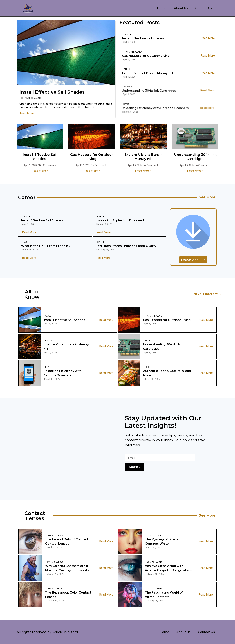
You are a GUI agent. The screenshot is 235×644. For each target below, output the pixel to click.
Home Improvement (130, 52)
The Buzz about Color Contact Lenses (68, 595)
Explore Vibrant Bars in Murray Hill (139, 73)
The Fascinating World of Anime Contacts (164, 595)
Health (49, 367)
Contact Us (204, 8)
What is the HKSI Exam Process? (46, 246)
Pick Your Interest (206, 294)
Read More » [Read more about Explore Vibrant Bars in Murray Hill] (143, 171)
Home (162, 8)
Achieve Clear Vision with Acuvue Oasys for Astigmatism (168, 568)
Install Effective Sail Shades (52, 92)
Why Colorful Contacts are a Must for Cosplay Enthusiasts (67, 568)
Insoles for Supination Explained (120, 220)
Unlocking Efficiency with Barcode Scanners (62, 373)
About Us (181, 8)
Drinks (119, 69)
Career (127, 34)
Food (148, 367)
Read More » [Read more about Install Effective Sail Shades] (40, 171)
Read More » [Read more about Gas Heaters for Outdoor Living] (92, 171)
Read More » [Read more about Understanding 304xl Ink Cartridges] (195, 171)
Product (149, 340)
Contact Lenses (55, 535)
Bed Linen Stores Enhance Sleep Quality (126, 246)
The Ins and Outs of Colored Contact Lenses (67, 541)
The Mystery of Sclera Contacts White (162, 541)
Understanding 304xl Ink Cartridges (195, 157)
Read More (27, 113)
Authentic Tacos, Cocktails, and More (167, 373)
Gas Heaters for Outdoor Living (143, 56)
